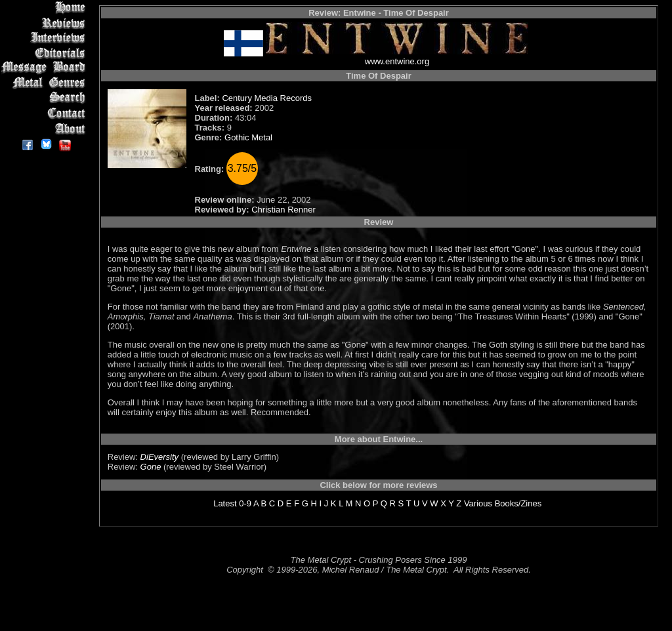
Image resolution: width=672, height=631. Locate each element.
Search (46, 98)
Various (478, 503)
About (46, 128)
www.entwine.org (397, 61)
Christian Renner (283, 210)
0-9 (245, 503)
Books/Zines (518, 503)
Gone (151, 467)
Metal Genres (46, 83)
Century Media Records (267, 98)
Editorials (46, 53)
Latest (225, 503)
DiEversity (160, 457)
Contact (46, 113)
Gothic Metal (248, 137)
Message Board (46, 68)
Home (46, 8)
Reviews (46, 23)
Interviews (46, 38)
